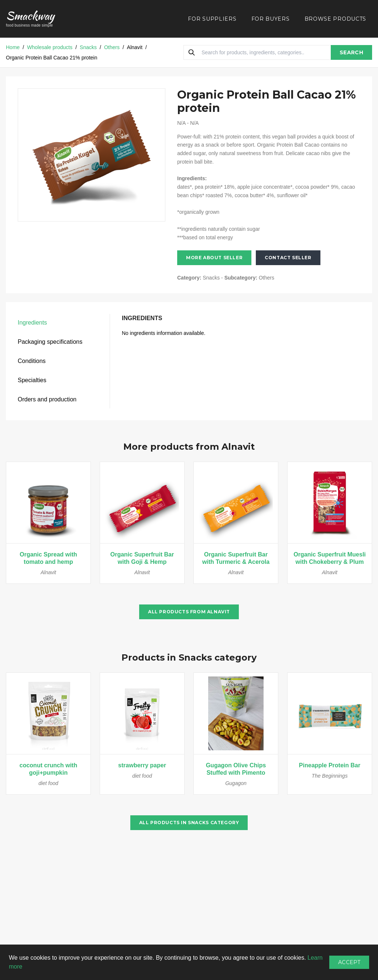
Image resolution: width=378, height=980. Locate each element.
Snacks (88, 47)
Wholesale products (50, 47)
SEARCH (351, 52)
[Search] (192, 52)
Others (112, 47)
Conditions (32, 361)
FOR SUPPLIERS (212, 19)
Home (13, 47)
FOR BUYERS (271, 19)
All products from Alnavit (189, 612)
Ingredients (32, 323)
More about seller (214, 258)
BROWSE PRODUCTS (336, 19)
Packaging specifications (50, 342)
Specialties (32, 380)
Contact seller (288, 258)
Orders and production (47, 399)
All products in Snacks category (189, 823)
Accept (349, 962)
